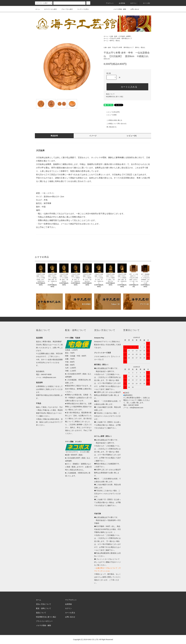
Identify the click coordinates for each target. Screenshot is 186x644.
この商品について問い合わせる (115, 124)
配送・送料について (44, 608)
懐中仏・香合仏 (115, 41)
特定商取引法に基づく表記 (115, 97)
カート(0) (145, 3)
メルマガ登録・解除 (118, 9)
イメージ (93, 136)
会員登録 (121, 3)
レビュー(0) (132, 136)
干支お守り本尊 (115, 38)
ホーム (38, 9)
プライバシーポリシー (44, 621)
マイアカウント (71, 600)
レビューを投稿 (110, 115)
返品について (110, 94)
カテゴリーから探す (49, 9)
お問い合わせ (133, 9)
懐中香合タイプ (127, 38)
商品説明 (54, 136)
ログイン (132, 3)
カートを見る (70, 613)
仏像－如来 (114, 36)
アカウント (108, 3)
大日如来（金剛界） (126, 36)
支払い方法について (44, 604)
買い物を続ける (110, 127)
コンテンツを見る (81, 9)
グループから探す (66, 9)
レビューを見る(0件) (112, 112)
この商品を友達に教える (113, 120)
